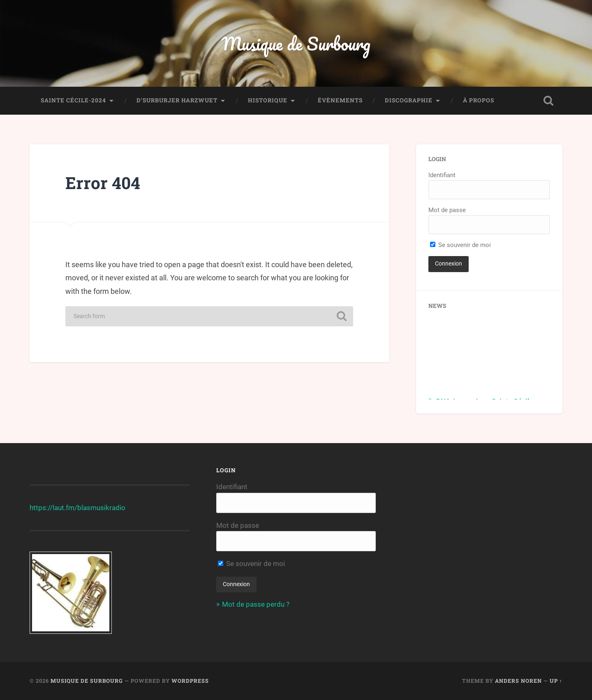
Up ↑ (556, 681)
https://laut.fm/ (53, 508)
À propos (479, 100)
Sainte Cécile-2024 (73, 100)
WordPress (190, 681)
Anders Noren (518, 681)
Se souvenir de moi (460, 245)
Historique (268, 100)
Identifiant (442, 175)
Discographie (409, 100)
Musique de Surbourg (296, 43)
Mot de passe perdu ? (256, 604)
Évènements (340, 100)
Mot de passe (447, 210)
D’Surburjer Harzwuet (177, 100)
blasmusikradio (101, 508)
